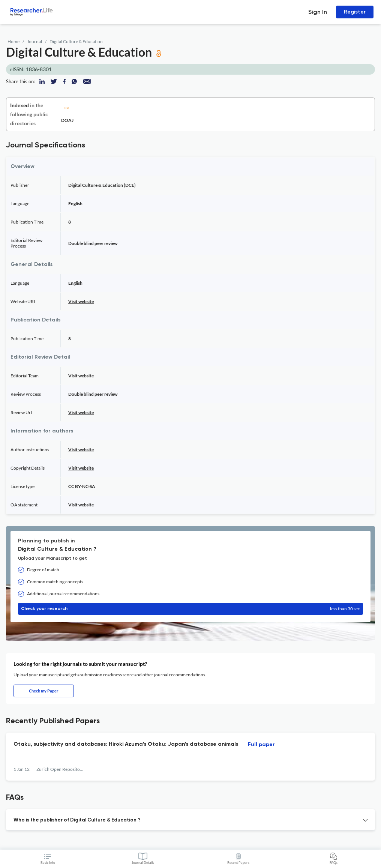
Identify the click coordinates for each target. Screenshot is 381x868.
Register (355, 12)
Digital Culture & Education (76, 41)
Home (13, 41)
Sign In (318, 12)
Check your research (190, 609)
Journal (34, 41)
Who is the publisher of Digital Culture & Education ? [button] (77, 820)
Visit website (81, 301)
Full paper (261, 745)
